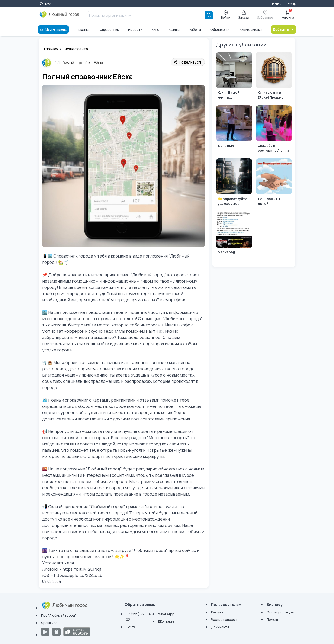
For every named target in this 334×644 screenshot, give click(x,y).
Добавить (283, 29)
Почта (131, 627)
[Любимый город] (59, 16)
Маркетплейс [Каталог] (53, 29)
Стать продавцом (280, 612)
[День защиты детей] (274, 183)
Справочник (109, 30)
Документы (220, 627)
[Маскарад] (234, 236)
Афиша (174, 30)
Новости (135, 30)
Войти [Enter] (226, 15)
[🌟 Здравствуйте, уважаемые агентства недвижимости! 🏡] (234, 183)
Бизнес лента (76, 49)
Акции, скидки (251, 30)
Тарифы (276, 4)
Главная (84, 30)
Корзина (288, 14)
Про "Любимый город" (58, 615)
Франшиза (49, 623)
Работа (195, 30)
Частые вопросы (224, 620)
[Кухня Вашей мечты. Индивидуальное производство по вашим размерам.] (234, 77)
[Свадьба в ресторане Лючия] (274, 130)
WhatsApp (166, 614)
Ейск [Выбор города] (45, 4)
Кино (156, 30)
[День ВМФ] (234, 130)
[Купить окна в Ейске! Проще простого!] (274, 77)
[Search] (209, 15)
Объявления (220, 30)
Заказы (244, 15)
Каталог (217, 612)
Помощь (291, 4)
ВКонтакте (166, 621)
